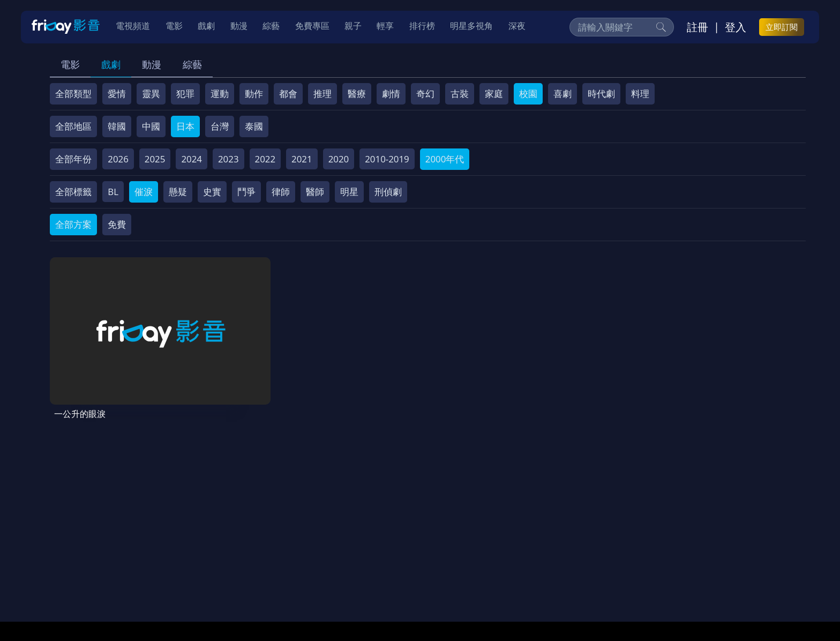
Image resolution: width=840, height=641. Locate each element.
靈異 (151, 94)
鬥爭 (246, 192)
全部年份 (73, 159)
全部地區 (73, 126)
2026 (118, 159)
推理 (322, 94)
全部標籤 (73, 192)
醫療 (357, 94)
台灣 (220, 126)
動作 (254, 94)
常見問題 (219, 564)
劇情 (391, 94)
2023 (228, 159)
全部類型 (73, 94)
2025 (155, 159)
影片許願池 (486, 564)
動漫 (152, 64)
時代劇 (601, 94)
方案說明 (171, 564)
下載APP (584, 564)
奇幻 (425, 94)
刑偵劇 (388, 192)
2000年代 (445, 159)
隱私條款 (331, 564)
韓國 (117, 126)
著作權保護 (383, 564)
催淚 (144, 192)
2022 (265, 159)
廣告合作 (538, 564)
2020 (339, 159)
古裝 (460, 94)
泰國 (254, 126)
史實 (212, 192)
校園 (528, 94)
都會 (288, 94)
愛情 (117, 94)
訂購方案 (631, 564)
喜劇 (562, 94)
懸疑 (178, 192)
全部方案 (73, 224)
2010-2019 (387, 159)
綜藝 (192, 64)
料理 (640, 94)
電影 (70, 64)
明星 (349, 192)
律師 (281, 192)
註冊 (697, 27)
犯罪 (185, 94)
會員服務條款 (275, 564)
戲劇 (111, 64)
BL (113, 192)
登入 (736, 27)
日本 (185, 126)
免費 (117, 224)
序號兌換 (124, 564)
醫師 (315, 192)
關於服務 (77, 564)
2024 (192, 159)
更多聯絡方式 (721, 605)
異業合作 (434, 564)
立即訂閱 (782, 27)
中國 (151, 126)
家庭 (494, 94)
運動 (220, 94)
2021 (302, 159)
